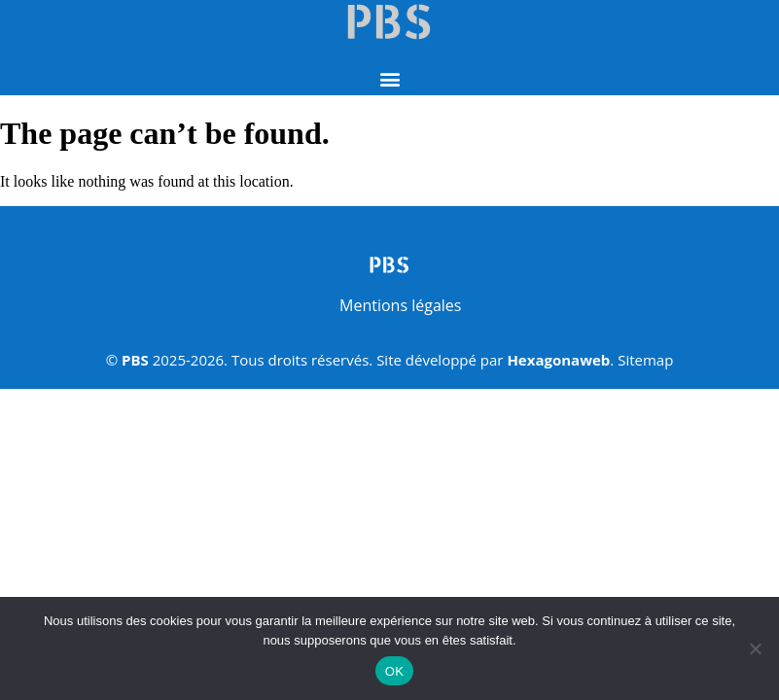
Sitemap (645, 360)
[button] (389, 79)
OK (394, 671)
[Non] (755, 648)
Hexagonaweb (558, 360)
